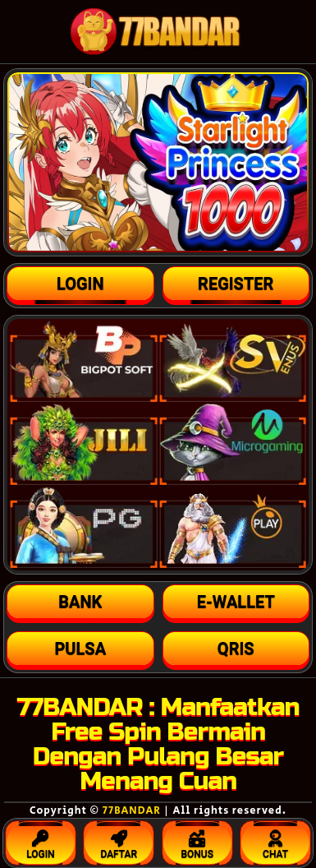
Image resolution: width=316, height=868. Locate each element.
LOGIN (41, 841)
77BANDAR (132, 811)
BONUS (197, 841)
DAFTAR (119, 841)
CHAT (275, 841)
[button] (80, 602)
